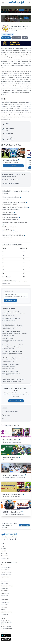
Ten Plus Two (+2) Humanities (11, 183)
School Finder (4, 584)
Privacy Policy (4, 556)
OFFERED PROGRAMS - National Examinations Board (14, 176)
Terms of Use (4, 553)
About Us (3, 549)
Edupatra (3, 610)
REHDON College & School (13, 512)
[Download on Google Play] (16, 636)
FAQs (2, 546)
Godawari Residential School (13, 494)
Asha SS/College (8, 230)
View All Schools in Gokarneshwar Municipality (13, 379)
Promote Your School (6, 575)
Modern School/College (11, 458)
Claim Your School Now (16, 401)
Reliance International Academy (14, 475)
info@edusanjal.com (7, 629)
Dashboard (4, 565)
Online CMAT (4, 605)
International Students (6, 612)
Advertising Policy (5, 558)
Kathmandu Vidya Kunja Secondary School (15, 224)
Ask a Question (16, 38)
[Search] (29, 2)
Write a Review (6, 38)
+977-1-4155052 (6, 626)
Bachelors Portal (5, 593)
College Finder (5, 588)
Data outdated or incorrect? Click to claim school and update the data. (15, 283)
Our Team (3, 551)
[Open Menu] (3, 2)
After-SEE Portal (5, 591)
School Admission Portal (7, 586)
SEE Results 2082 (5, 602)
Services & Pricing (5, 570)
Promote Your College (6, 572)
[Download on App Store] (16, 639)
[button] (3, 2)
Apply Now (13, 166)
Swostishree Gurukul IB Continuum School (16, 207)
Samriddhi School (9, 212)
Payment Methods (5, 577)
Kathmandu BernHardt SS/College (14, 235)
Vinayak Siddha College (12, 440)
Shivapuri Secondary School (12, 197)
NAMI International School (11, 218)
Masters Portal (5, 596)
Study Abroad (4, 614)
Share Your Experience (10, 300)
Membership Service (6, 567)
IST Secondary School (11, 160)
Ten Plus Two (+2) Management (11, 180)
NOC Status (4, 607)
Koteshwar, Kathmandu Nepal (7, 623)
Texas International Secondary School (15, 202)
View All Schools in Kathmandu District (12, 381)
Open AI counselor (24, 525)
